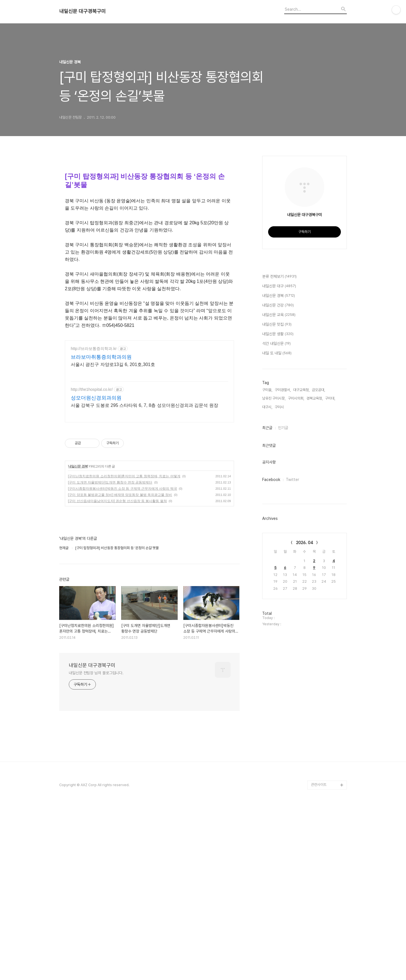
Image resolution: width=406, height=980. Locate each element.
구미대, (330, 567)
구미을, (267, 559)
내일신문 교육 (279, 484)
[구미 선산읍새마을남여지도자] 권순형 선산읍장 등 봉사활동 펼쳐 (117, 595)
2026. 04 (305, 712)
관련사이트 (319, 879)
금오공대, (318, 559)
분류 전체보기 (279, 446)
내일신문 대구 (279, 455)
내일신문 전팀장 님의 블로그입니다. (96, 767)
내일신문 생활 (278, 503)
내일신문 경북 (78, 560)
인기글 (283, 597)
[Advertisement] (149, 374)
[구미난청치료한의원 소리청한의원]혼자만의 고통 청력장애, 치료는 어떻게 (124, 570)
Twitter (293, 649)
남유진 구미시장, (274, 567)
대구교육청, (301, 559)
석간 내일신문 (276, 513)
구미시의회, (296, 567)
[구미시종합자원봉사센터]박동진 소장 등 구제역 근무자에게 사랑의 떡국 (123, 583)
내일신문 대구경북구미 (82, 11)
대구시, (267, 576)
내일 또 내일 (277, 522)
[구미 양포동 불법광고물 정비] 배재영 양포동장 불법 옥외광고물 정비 (120, 589)
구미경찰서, (283, 559)
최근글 (267, 597)
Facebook (271, 649)
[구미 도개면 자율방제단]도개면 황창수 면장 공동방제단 (110, 577)
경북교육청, (315, 567)
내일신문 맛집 (277, 494)
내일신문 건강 (278, 475)
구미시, (280, 576)
